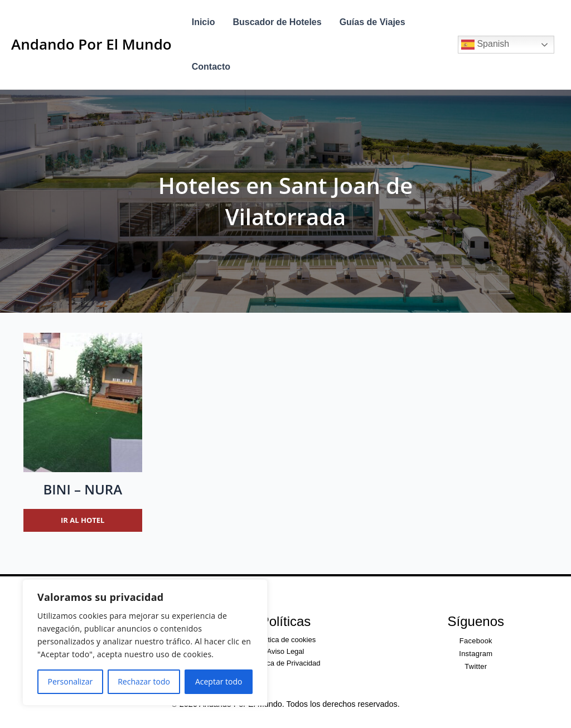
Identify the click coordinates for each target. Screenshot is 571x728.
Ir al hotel (83, 520)
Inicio (204, 22)
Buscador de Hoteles (277, 22)
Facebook (476, 641)
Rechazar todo (144, 681)
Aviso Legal (285, 651)
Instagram (476, 654)
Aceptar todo (219, 681)
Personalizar (71, 681)
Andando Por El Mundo (91, 44)
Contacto (211, 67)
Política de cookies (285, 640)
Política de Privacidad (285, 663)
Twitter (476, 666)
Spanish (485, 45)
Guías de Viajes (372, 22)
